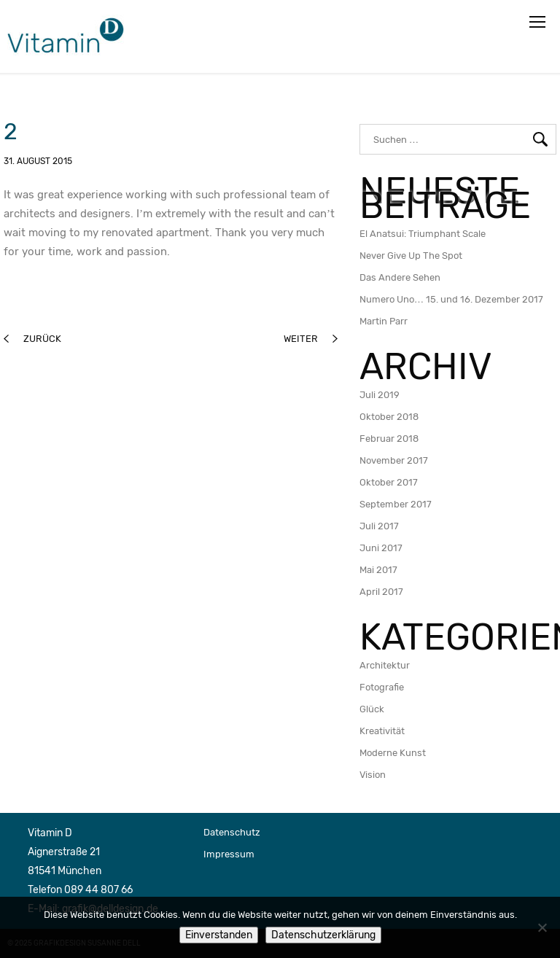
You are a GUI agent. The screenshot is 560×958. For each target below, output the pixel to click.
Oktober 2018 (389, 417)
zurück (32, 339)
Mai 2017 (378, 570)
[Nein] (542, 927)
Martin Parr (384, 321)
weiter (311, 339)
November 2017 (394, 460)
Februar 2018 (389, 439)
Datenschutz (232, 832)
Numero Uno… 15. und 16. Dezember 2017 (451, 299)
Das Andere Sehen (400, 277)
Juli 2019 (380, 395)
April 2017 (381, 592)
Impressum (229, 854)
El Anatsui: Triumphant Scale (423, 234)
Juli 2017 (379, 526)
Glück (372, 709)
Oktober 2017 (389, 482)
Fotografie (382, 687)
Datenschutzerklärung (323, 935)
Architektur (385, 665)
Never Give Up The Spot (411, 256)
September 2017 (396, 504)
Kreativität (382, 731)
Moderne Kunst (393, 753)
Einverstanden (219, 935)
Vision (373, 775)
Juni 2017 (381, 548)
